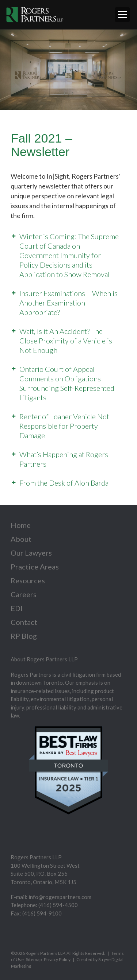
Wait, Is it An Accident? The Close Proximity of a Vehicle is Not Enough (66, 341)
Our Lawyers (31, 553)
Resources (28, 580)
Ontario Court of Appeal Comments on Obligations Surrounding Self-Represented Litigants (67, 383)
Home (21, 525)
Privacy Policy (57, 959)
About (21, 539)
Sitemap (34, 959)
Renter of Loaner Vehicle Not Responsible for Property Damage (64, 426)
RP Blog (24, 636)
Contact (24, 622)
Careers (24, 594)
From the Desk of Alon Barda (64, 483)
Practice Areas (35, 567)
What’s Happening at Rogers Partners (64, 459)
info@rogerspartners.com (60, 897)
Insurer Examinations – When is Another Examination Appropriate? (68, 303)
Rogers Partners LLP (45, 953)
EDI (17, 608)
